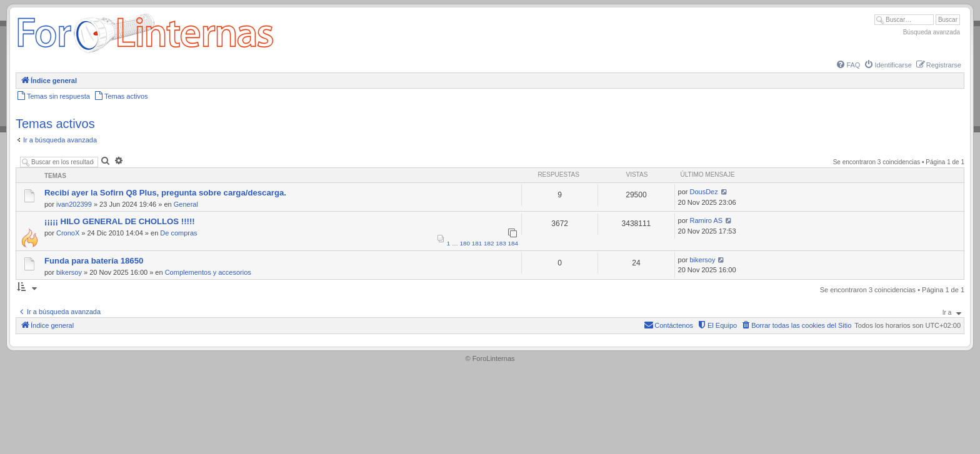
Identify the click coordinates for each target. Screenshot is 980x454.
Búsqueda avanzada (932, 32)
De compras (178, 233)
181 (477, 243)
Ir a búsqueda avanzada (60, 140)
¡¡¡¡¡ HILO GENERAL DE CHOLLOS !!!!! (120, 221)
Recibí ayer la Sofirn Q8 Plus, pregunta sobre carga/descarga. (165, 193)
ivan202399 (74, 204)
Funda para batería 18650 (94, 261)
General (186, 204)
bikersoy (69, 272)
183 (501, 243)
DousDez (704, 192)
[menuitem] (847, 65)
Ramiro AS (707, 220)
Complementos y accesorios (208, 272)
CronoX (68, 233)
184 (513, 243)
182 (489, 243)
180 (465, 243)
